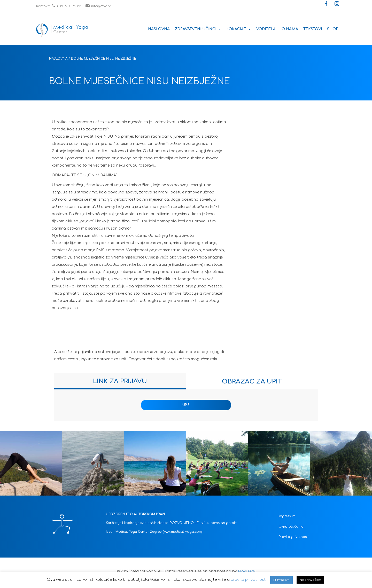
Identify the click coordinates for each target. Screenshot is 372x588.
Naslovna (159, 29)
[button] (326, 4)
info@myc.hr (98, 6)
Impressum (287, 516)
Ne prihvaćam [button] (310, 580)
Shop (333, 29)
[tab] (120, 381)
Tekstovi (313, 29)
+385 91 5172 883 (68, 6)
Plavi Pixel (247, 571)
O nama (290, 29)
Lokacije (239, 29)
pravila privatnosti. (249, 580)
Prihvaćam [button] (281, 580)
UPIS (186, 405)
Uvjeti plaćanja (291, 527)
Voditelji (266, 29)
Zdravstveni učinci (198, 29)
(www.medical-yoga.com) (183, 532)
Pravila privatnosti (294, 537)
